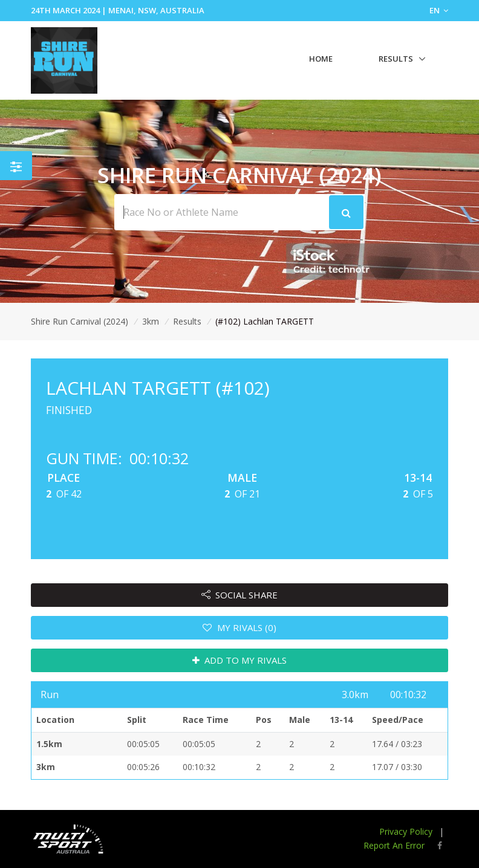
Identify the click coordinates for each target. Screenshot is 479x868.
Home (321, 59)
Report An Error (394, 845)
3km (151, 321)
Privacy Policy (406, 831)
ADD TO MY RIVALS (240, 660)
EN (439, 10)
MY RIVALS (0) (239, 627)
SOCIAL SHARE (240, 595)
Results (396, 59)
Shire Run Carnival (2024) (80, 321)
